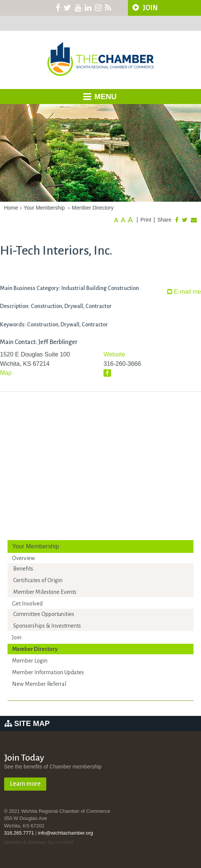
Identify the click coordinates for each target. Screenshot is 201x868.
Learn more (25, 784)
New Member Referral (39, 684)
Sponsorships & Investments (47, 626)
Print (146, 220)
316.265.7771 (19, 833)
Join (17, 637)
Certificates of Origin (38, 580)
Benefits (23, 569)
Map (6, 373)
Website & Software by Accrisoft (39, 842)
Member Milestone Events (45, 592)
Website (114, 354)
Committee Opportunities (44, 614)
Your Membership (44, 208)
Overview (24, 558)
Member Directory (93, 208)
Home (11, 208)
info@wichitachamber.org (65, 833)
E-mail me (184, 292)
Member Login (30, 661)
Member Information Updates (48, 672)
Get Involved (27, 604)
